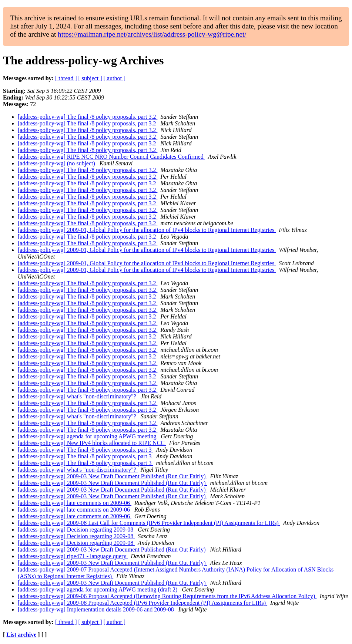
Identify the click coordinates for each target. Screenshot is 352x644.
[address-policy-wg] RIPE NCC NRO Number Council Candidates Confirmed (111, 157)
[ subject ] (90, 78)
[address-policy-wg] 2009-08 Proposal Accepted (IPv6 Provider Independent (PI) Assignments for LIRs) (143, 603)
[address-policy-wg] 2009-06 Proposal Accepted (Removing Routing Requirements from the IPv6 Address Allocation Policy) (167, 596)
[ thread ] (66, 78)
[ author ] (115, 78)
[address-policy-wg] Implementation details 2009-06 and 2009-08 (97, 609)
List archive (21, 635)
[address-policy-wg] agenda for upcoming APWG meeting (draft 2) (98, 589)
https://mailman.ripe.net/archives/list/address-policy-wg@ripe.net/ (152, 34)
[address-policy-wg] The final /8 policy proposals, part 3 (85, 450)
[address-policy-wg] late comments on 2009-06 (75, 503)
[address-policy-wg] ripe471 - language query (73, 556)
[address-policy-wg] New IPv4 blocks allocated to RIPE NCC (92, 443)
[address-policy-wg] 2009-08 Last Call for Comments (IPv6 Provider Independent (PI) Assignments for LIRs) (149, 523)
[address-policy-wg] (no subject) (57, 163)
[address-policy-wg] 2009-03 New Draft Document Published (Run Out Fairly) (112, 476)
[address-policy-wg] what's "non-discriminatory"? (78, 396)
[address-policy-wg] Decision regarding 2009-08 (76, 530)
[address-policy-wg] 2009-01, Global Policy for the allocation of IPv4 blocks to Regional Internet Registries (147, 230)
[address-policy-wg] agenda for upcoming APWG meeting (88, 436)
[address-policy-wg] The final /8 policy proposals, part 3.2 (88, 117)
